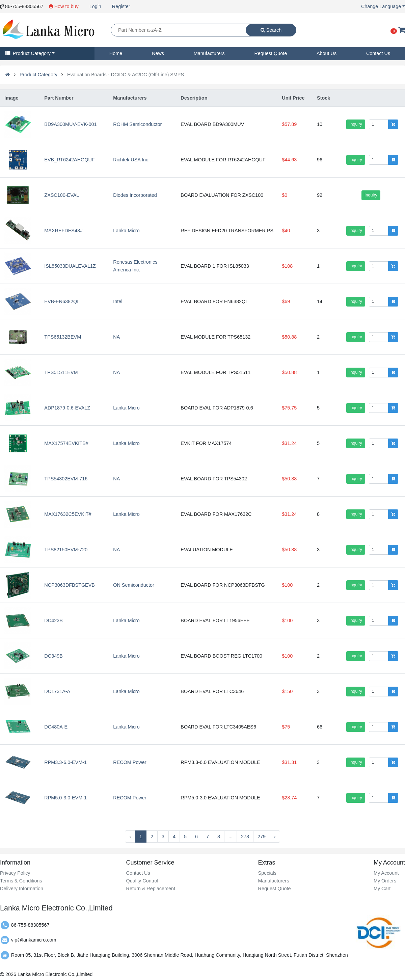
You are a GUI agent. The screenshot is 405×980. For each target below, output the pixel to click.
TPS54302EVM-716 (66, 479)
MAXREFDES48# (63, 231)
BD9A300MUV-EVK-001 (70, 124)
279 (262, 837)
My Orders (385, 881)
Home (116, 53)
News (158, 53)
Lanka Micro (126, 231)
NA (116, 337)
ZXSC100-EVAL (62, 195)
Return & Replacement (151, 889)
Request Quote (271, 53)
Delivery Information (22, 889)
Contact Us (378, 53)
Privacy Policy (15, 873)
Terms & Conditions (21, 881)
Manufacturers (209, 53)
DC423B (53, 620)
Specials (267, 873)
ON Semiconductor (134, 585)
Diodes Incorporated (135, 195)
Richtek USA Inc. (131, 160)
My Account (386, 873)
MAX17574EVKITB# (66, 443)
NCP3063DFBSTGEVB (70, 585)
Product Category (28, 53)
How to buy (64, 6)
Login (95, 6)
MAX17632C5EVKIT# (68, 514)
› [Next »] (275, 837)
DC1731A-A (57, 691)
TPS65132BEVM (63, 337)
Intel (118, 301)
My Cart (382, 889)
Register (121, 6)
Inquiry (356, 124)
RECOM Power (130, 762)
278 (245, 837)
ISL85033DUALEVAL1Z (70, 266)
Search (271, 30)
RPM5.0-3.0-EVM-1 (65, 798)
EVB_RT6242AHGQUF (69, 160)
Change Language (381, 6)
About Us (327, 53)
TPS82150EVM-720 (66, 550)
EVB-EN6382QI (61, 301)
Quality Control (142, 881)
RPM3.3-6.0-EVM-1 (65, 762)
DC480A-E (56, 727)
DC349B (53, 656)
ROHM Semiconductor (137, 124)
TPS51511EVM (61, 372)
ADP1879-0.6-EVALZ (67, 408)
